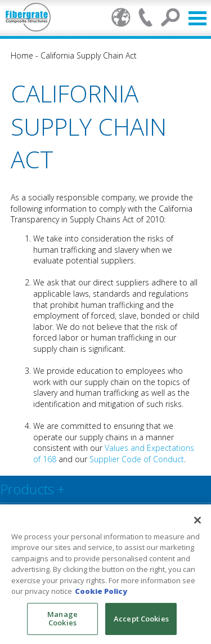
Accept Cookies (141, 619)
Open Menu (197, 18)
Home (22, 55)
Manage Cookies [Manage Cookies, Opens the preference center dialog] (62, 619)
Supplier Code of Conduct (136, 459)
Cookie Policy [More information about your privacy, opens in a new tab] (101, 591)
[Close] (197, 520)
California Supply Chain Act (89, 55)
